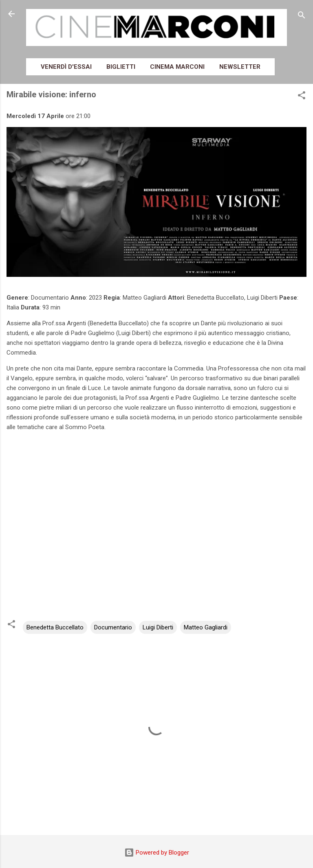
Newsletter (240, 67)
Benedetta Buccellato (55, 627)
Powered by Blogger (157, 853)
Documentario (113, 627)
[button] (302, 97)
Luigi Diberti (158, 627)
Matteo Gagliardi (206, 627)
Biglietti (121, 67)
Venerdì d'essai (66, 67)
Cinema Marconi (177, 67)
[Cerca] (302, 16)
